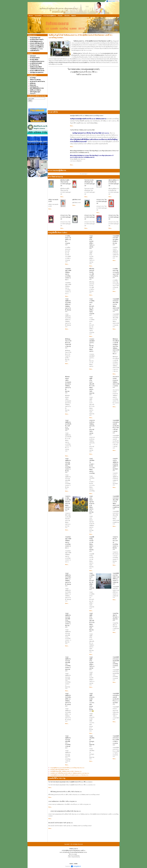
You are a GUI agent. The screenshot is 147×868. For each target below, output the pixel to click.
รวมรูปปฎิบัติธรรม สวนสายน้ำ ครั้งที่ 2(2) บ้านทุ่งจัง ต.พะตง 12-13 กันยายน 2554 (69, 775)
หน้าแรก (31, 16)
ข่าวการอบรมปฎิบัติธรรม (50, 16)
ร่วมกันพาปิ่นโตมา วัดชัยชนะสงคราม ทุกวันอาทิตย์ (82, 130)
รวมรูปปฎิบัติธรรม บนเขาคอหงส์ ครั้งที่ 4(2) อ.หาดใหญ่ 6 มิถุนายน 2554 (67, 768)
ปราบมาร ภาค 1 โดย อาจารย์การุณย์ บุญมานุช (102, 201)
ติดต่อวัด (74, 16)
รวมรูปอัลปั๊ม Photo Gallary (58, 233)
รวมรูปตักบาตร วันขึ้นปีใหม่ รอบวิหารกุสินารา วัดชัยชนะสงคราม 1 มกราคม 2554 (70, 773)
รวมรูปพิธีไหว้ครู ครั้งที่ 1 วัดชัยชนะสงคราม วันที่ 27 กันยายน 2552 (66, 771)
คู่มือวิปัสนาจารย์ (76, 200)
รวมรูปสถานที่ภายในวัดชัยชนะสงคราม (60, 770)
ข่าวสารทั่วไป (38, 16)
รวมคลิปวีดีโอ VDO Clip (57, 778)
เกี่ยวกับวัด (67, 16)
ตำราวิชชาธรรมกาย (55, 177)
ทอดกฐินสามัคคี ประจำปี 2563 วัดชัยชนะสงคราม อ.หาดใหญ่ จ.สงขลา (87, 116)
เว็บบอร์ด (60, 16)
